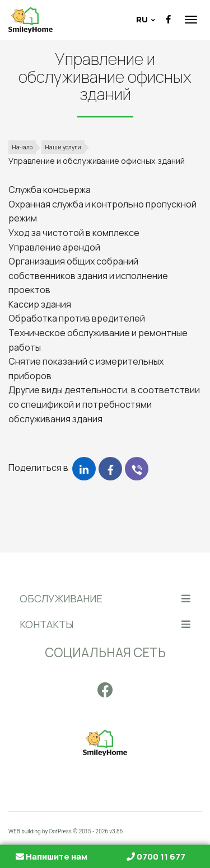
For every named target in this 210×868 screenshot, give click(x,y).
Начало (22, 147)
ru (143, 19)
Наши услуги (63, 147)
